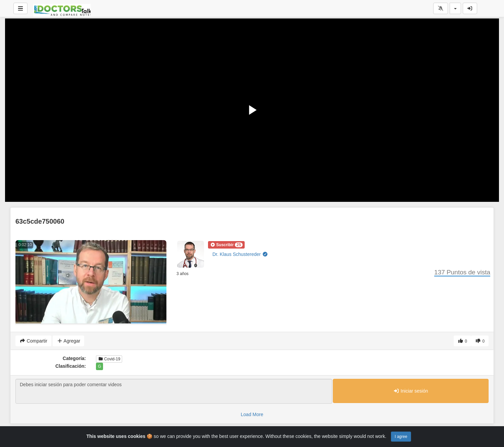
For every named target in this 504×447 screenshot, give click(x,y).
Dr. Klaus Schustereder (240, 254)
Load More (252, 414)
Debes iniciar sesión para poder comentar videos (174, 391)
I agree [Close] (401, 437)
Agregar (68, 341)
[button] (226, 245)
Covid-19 (109, 359)
